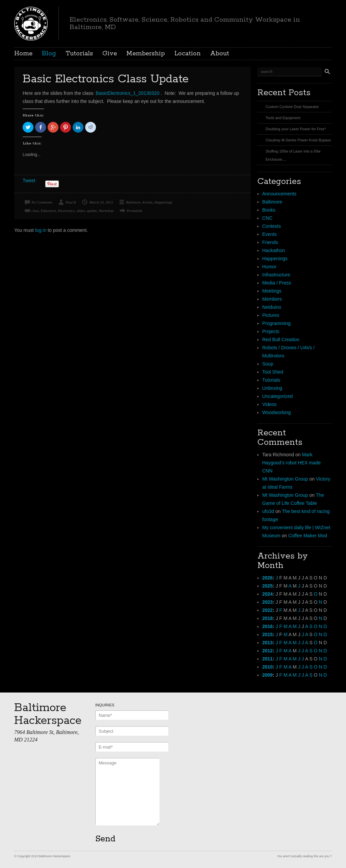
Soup (268, 364)
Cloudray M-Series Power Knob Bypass (298, 140)
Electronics (66, 211)
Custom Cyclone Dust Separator (292, 107)
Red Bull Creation (281, 340)
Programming (276, 323)
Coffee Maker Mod (308, 536)
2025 (267, 586)
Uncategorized (277, 396)
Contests (271, 226)
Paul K (71, 202)
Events (147, 202)
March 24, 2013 (101, 202)
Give (110, 54)
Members (272, 299)
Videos (269, 404)
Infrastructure (276, 275)
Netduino (272, 307)
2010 (267, 667)
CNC (267, 218)
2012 (267, 651)
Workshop (106, 211)
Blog (49, 54)
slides (81, 211)
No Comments (42, 202)
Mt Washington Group (285, 479)
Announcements (279, 194)
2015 (267, 634)
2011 (267, 659)
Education (48, 211)
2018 (267, 618)
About (220, 54)
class (35, 211)
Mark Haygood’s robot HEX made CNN (291, 463)
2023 (267, 602)
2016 (267, 626)
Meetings (272, 291)
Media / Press (277, 283)
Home (23, 54)
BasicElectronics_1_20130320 (127, 93)
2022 (267, 610)
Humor (269, 267)
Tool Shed (273, 372)
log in (41, 230)
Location (188, 54)
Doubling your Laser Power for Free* (296, 129)
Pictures (271, 315)
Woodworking (277, 412)
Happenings (163, 202)
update (92, 211)
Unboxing (272, 388)
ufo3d (268, 511)
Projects (271, 331)
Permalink (134, 211)
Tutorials (79, 54)
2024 (267, 594)
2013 (267, 643)
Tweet (29, 181)
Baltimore (133, 202)
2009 (267, 675)
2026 (267, 578)
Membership (146, 54)
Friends (270, 242)
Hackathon (274, 250)
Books (269, 210)
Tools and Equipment (283, 118)
